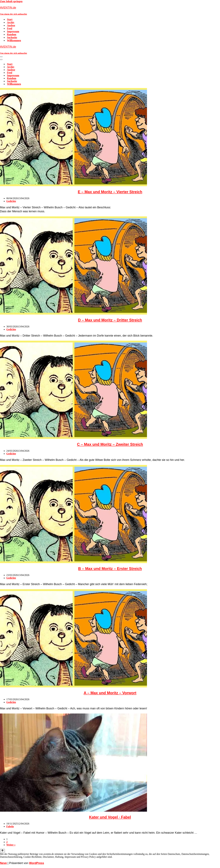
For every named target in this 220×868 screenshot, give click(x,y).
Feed (10, 28)
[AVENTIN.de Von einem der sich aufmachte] (110, 11)
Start (10, 19)
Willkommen (14, 40)
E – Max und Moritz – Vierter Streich (110, 192)
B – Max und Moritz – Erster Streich (110, 569)
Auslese (11, 25)
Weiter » (11, 845)
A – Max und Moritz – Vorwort (110, 693)
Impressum (13, 31)
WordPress (37, 863)
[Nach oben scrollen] (2, 851)
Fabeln (10, 826)
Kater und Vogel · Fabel (110, 817)
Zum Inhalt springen (11, 1)
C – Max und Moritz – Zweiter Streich (110, 444)
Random (12, 34)
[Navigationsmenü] (1, 57)
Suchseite (12, 37)
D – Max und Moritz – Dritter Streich (110, 320)
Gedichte (11, 201)
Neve (3, 863)
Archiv (11, 22)
